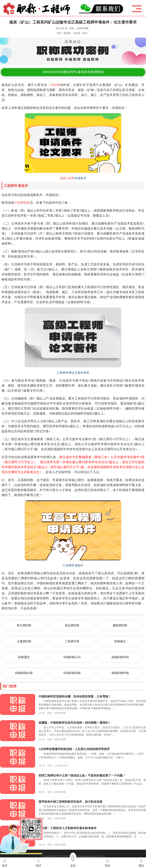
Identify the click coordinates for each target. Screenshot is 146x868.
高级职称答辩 (120, 657)
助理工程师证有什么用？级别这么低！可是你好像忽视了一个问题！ (82, 775)
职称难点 (120, 641)
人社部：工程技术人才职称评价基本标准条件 (68, 828)
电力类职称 (24, 625)
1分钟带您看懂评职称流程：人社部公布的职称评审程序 (74, 749)
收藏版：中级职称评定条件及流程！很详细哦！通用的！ (75, 723)
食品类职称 (72, 625)
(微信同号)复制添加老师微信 (73, 72)
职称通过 (24, 657)
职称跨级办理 (24, 673)
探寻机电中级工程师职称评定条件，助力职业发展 (70, 802)
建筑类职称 (120, 625)
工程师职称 (22, 203)
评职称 (55, 85)
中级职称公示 (72, 657)
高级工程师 (67, 178)
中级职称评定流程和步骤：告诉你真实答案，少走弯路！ (75, 696)
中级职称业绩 (72, 673)
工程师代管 (72, 641)
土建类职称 (24, 641)
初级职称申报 (120, 673)
